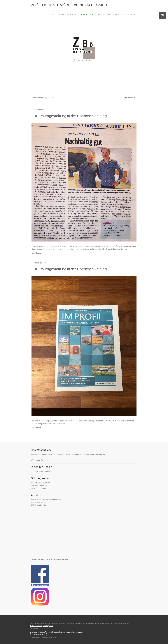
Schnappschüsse (87, 15)
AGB (40, 632)
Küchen (61, 15)
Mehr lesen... (37, 253)
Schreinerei (104, 15)
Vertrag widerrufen (38, 635)
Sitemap (79, 632)
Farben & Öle (118, 15)
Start (52, 15)
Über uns (131, 15)
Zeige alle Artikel (130, 98)
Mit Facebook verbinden (40, 585)
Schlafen (72, 15)
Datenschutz (71, 632)
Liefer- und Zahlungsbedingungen (42, 626)
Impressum (34, 632)
